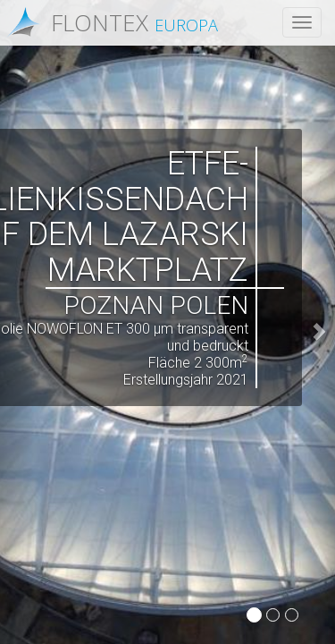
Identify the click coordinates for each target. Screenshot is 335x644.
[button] (319, 322)
